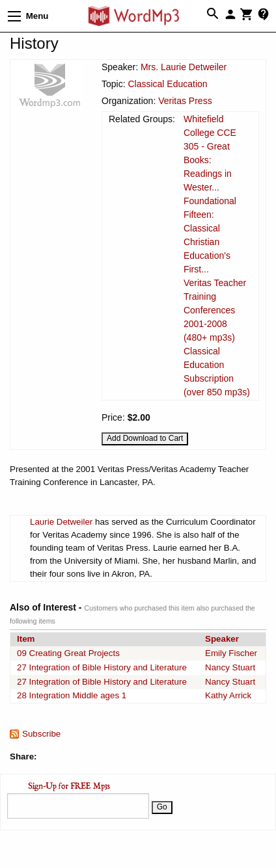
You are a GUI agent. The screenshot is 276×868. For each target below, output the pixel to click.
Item (26, 639)
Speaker (222, 639)
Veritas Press (185, 101)
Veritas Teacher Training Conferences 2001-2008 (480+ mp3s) (215, 310)
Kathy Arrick (228, 695)
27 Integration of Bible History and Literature (102, 667)
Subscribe (41, 734)
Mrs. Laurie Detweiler (184, 67)
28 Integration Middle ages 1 (72, 695)
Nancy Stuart (230, 667)
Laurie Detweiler (61, 522)
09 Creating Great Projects (68, 653)
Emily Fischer (231, 653)
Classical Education (167, 84)
